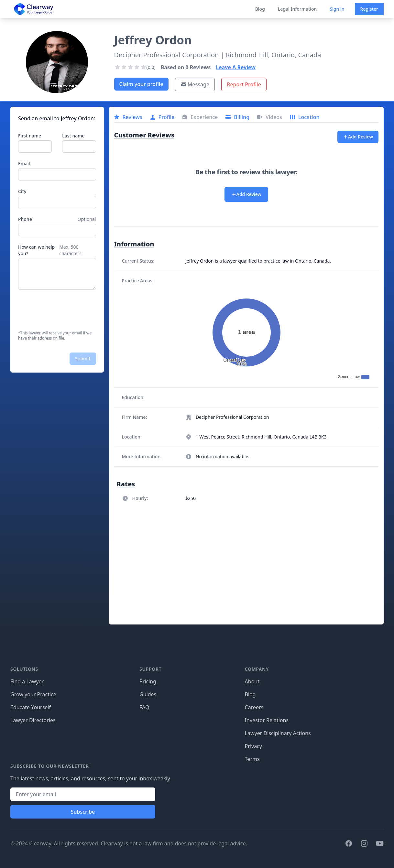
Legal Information (297, 9)
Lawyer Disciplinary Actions (278, 733)
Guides (148, 694)
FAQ (144, 707)
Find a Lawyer (27, 681)
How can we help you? (36, 250)
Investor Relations (267, 720)
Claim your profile (141, 84)
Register (369, 9)
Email (24, 163)
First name (30, 136)
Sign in (337, 9)
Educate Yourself (31, 707)
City (22, 191)
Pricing (148, 681)
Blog (260, 9)
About (252, 681)
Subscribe (83, 812)
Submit (83, 358)
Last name (73, 136)
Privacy (253, 746)
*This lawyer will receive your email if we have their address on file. (55, 336)
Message (195, 84)
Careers (254, 707)
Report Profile (244, 84)
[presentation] (67, 310)
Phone (25, 219)
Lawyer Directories (33, 720)
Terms (252, 759)
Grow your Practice (33, 694)
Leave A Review (236, 67)
